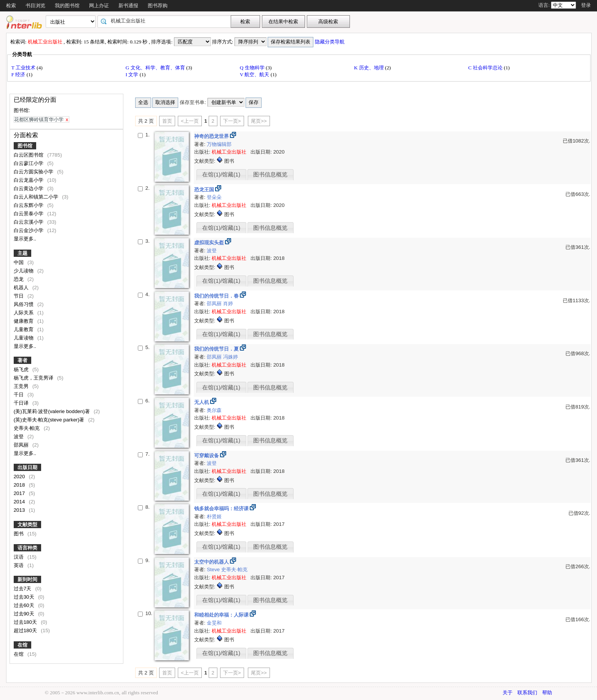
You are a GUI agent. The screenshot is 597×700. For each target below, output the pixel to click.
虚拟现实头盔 (210, 243)
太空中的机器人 (212, 562)
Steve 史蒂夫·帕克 (227, 569)
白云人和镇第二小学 (37, 197)
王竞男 (22, 386)
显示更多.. (25, 239)
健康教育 (24, 321)
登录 (586, 5)
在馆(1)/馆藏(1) (221, 175)
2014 (20, 502)
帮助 (547, 693)
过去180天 (26, 622)
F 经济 (19, 74)
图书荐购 (158, 6)
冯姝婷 (231, 357)
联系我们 (527, 693)
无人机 (202, 402)
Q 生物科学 (253, 68)
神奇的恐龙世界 (212, 136)
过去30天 (25, 597)
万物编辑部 (219, 144)
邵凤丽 (22, 445)
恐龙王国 (205, 190)
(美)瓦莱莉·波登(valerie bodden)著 (53, 411)
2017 (20, 493)
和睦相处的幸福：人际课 (222, 615)
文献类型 (27, 525)
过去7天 (23, 589)
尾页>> (259, 121)
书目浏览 (35, 6)
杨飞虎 (22, 369)
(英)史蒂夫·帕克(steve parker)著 (50, 420)
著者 (22, 360)
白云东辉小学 (29, 205)
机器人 (22, 288)
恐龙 (19, 279)
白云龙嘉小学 (29, 180)
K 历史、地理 (370, 68)
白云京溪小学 (29, 222)
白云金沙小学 (29, 230)
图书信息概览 (270, 175)
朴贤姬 (214, 517)
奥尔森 (214, 410)
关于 (508, 693)
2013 (20, 510)
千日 (19, 395)
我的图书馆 (67, 6)
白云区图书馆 (29, 155)
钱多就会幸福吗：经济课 (222, 509)
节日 (19, 296)
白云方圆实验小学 (34, 172)
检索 (11, 6)
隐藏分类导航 (330, 42)
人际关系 (24, 313)
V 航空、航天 (255, 74)
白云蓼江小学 (29, 163)
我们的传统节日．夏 (217, 349)
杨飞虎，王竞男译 (34, 378)
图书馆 (25, 146)
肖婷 (228, 304)
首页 (167, 121)
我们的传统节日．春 (217, 296)
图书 (19, 534)
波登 (19, 436)
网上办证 (99, 6)
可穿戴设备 (207, 456)
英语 (19, 565)
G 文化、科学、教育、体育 (156, 68)
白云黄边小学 (29, 188)
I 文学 (133, 74)
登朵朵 (214, 197)
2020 (20, 477)
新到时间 (27, 579)
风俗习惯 (24, 304)
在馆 (22, 645)
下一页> (232, 121)
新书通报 (128, 6)
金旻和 (214, 623)
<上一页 (190, 121)
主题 (22, 253)
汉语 (19, 557)
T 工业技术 (24, 68)
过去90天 (25, 614)
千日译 (22, 403)
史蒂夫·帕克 (27, 428)
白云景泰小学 (29, 214)
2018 (20, 485)
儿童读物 (24, 338)
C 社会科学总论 (486, 68)
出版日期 (27, 467)
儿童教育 (24, 329)
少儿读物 (24, 271)
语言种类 (27, 548)
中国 (19, 262)
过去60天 (25, 605)
